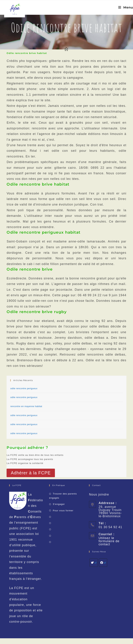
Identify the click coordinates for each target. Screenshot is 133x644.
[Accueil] (66, 49)
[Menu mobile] (126, 7)
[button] (31, 473)
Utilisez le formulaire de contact (109, 541)
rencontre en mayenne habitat (26, 406)
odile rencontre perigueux (24, 388)
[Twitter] (94, 563)
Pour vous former (63, 511)
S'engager (59, 504)
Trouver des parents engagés (63, 496)
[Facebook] (103, 563)
